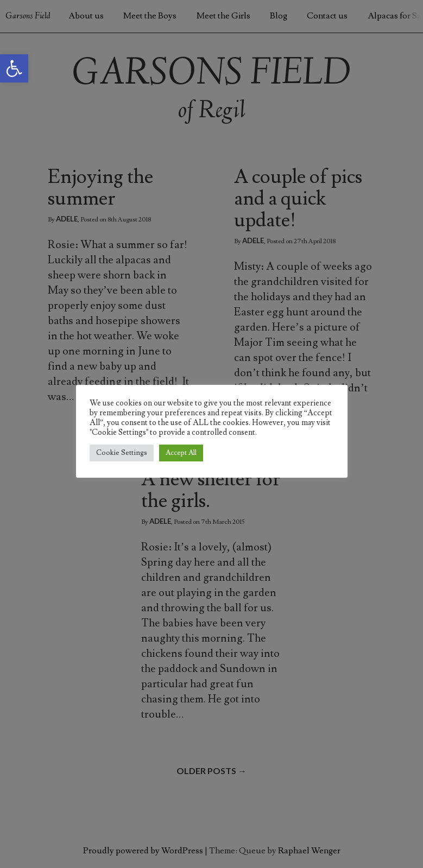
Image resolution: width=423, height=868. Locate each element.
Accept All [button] (181, 453)
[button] (14, 68)
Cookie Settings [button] (122, 453)
